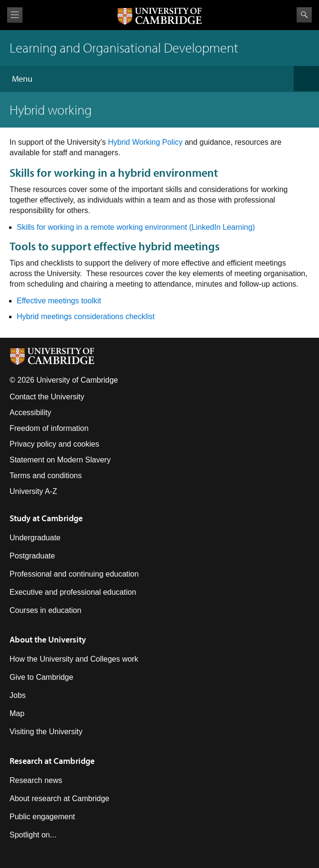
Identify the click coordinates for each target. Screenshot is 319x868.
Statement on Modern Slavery (60, 460)
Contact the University (47, 397)
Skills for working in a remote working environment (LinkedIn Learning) (136, 227)
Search (304, 15)
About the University (48, 639)
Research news (36, 780)
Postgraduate (32, 556)
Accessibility (30, 413)
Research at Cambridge (52, 761)
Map (17, 713)
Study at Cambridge (46, 518)
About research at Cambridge (59, 798)
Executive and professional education (73, 592)
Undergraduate (35, 538)
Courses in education (45, 610)
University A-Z (33, 491)
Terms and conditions (46, 476)
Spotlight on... (33, 835)
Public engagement (42, 817)
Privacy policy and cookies (54, 444)
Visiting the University (46, 732)
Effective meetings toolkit (59, 301)
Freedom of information (49, 428)
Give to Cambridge (41, 677)
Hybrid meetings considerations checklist (86, 316)
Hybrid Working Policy (145, 142)
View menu (15, 15)
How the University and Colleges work (74, 659)
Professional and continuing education (74, 574)
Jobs (18, 695)
